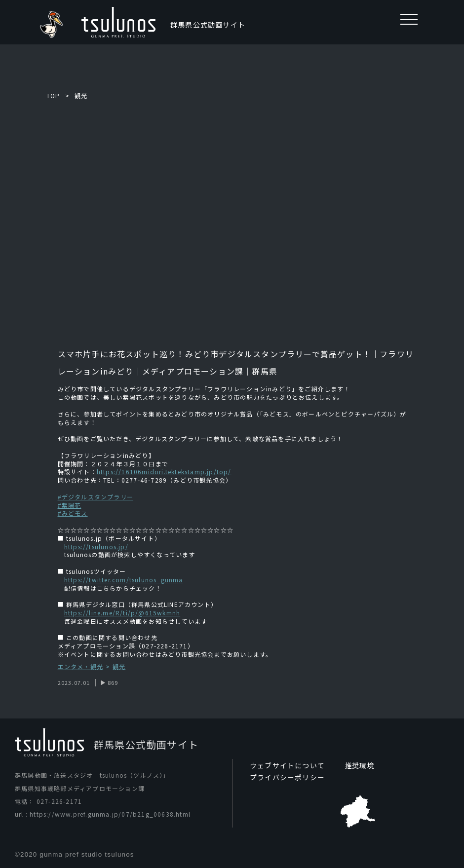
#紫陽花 (70, 505)
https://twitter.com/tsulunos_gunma (124, 580)
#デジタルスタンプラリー (96, 497)
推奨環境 (360, 765)
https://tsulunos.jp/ (96, 547)
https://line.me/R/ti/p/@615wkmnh (122, 613)
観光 (81, 95)
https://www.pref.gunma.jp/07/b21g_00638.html (110, 814)
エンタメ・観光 (80, 667)
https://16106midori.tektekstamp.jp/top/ (164, 472)
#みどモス (73, 513)
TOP (53, 95)
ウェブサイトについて (287, 765)
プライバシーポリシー (287, 777)
